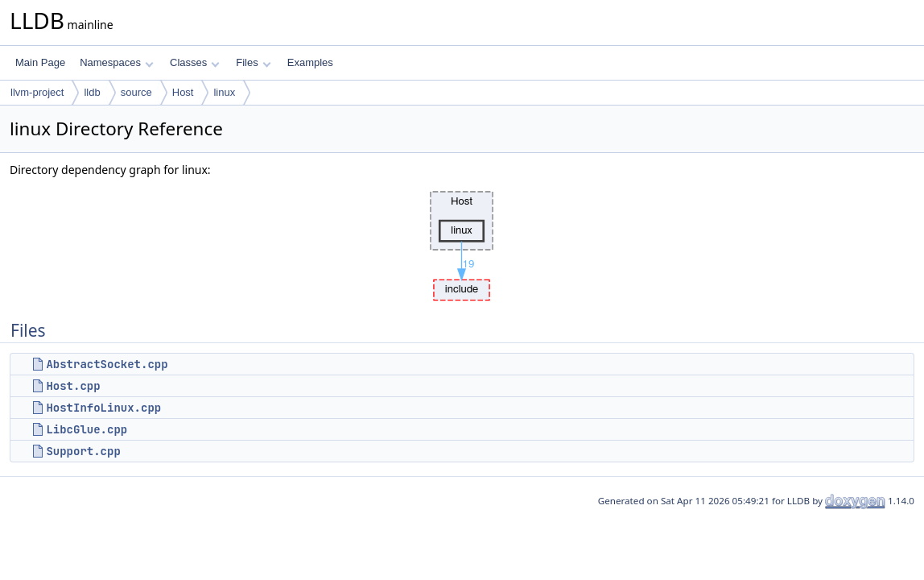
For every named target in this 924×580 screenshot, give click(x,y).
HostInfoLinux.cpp (103, 408)
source (136, 92)
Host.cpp (73, 386)
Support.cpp (83, 451)
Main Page (40, 62)
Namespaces (116, 62)
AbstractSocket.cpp (107, 364)
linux (224, 92)
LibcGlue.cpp (87, 429)
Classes (195, 62)
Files (253, 62)
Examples (310, 62)
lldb (92, 92)
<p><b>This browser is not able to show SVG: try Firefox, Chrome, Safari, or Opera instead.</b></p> (462, 242)
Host (183, 92)
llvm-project (37, 92)
